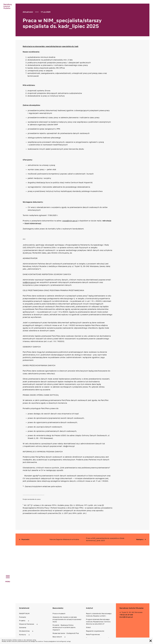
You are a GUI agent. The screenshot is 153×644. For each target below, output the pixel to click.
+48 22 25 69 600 (126, 615)
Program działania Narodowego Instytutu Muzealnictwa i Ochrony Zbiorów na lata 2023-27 (98, 622)
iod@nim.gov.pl (29, 282)
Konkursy (23, 635)
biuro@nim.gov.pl (126, 617)
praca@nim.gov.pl (70, 221)
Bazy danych (57, 637)
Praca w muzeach (59, 614)
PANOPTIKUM (24, 614)
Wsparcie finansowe (27, 624)
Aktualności (28, 12)
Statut (88, 627)
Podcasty (23, 617)
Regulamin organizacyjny (95, 631)
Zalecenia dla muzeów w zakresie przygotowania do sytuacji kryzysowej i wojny (67, 619)
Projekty (22, 621)
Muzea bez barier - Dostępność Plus (66, 633)
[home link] (8, 6)
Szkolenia (23, 628)
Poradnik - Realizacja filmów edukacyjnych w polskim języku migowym (64, 627)
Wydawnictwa (24, 631)
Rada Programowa (93, 635)
